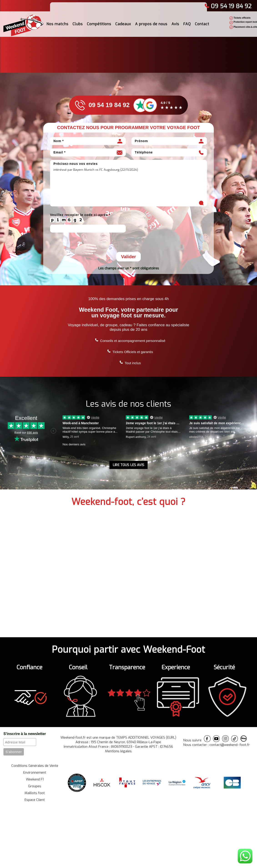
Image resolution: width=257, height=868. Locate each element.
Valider (128, 257)
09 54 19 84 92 (228, 6)
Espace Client (35, 800)
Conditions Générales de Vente (35, 766)
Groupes (35, 786)
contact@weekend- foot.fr (230, 745)
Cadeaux (123, 24)
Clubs (78, 24)
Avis (175, 24)
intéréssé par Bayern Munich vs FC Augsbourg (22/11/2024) (128, 187)
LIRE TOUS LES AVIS (128, 465)
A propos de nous (151, 24)
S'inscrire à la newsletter (25, 734)
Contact (202, 24)
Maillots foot (35, 793)
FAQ (187, 24)
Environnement (35, 773)
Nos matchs (57, 24)
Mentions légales (118, 751)
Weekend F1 (35, 779)
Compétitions (99, 24)
